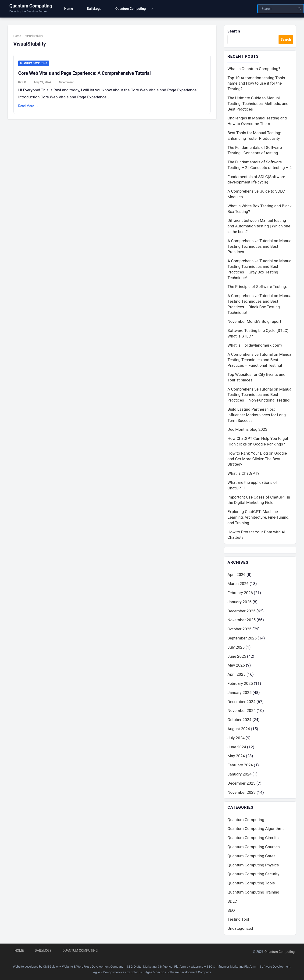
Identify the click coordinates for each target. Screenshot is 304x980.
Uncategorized (240, 929)
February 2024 (240, 766)
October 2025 (239, 630)
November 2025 (241, 621)
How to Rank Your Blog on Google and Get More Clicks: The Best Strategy (257, 459)
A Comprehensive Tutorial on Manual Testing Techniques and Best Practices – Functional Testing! (260, 360)
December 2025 (241, 612)
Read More (30, 108)
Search (234, 31)
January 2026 (239, 603)
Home (19, 38)
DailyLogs (43, 951)
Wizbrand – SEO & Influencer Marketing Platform (223, 967)
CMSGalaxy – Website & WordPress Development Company (83, 967)
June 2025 (237, 657)
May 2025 (236, 666)
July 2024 (236, 739)
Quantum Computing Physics (253, 866)
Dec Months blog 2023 (247, 430)
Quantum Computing (31, 6)
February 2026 (240, 593)
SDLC (232, 902)
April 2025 (236, 675)
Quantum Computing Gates (251, 857)
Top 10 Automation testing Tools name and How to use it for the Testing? (256, 84)
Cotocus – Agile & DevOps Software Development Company (171, 972)
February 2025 (240, 684)
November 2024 (241, 711)
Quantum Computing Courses (254, 848)
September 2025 (242, 639)
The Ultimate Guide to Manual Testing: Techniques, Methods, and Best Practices (258, 104)
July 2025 (236, 648)
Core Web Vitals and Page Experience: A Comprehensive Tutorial (86, 75)
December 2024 (241, 702)
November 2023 (241, 793)
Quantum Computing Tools (251, 884)
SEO (231, 911)
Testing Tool (238, 920)
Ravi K (24, 84)
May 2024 (236, 757)
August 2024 (239, 729)
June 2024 (237, 748)
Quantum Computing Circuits (253, 839)
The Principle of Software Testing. (257, 287)
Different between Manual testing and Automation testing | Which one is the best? (259, 227)
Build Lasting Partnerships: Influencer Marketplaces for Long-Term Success (257, 415)
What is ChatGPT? (243, 474)
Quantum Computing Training (253, 893)
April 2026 (236, 575)
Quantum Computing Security (253, 875)
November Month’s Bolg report (254, 322)
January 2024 (239, 775)
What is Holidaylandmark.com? (255, 346)
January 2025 (239, 693)
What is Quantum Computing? (254, 69)
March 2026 (238, 584)
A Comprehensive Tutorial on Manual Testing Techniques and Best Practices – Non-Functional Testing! (260, 395)
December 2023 (241, 784)
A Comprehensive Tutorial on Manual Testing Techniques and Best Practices (260, 247)
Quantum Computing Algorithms (256, 830)
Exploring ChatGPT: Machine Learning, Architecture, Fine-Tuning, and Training (258, 518)
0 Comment (68, 84)
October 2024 (239, 720)
